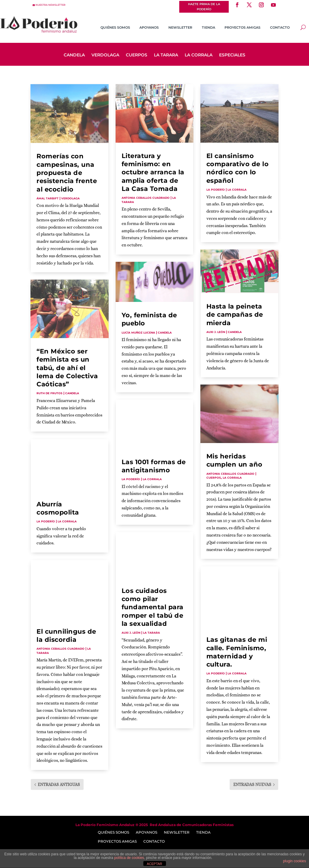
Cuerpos (137, 55)
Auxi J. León (131, 633)
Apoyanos (149, 27)
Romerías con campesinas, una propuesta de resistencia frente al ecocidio (67, 173)
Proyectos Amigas (242, 27)
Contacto (280, 27)
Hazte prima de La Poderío (204, 7)
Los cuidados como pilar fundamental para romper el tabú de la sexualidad (153, 607)
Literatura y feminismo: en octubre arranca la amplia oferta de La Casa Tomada (153, 172)
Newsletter (180, 27)
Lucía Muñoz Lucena (138, 333)
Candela (74, 55)
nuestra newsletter (51, 5)
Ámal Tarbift (48, 198)
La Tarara (166, 55)
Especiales (232, 55)
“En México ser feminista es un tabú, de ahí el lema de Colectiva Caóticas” (67, 368)
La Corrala (199, 55)
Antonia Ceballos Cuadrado (61, 649)
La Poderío (46, 521)
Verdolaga (105, 55)
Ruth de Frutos (49, 393)
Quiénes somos (115, 27)
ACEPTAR (154, 864)
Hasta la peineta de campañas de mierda (235, 315)
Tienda (209, 27)
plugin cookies (295, 861)
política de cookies (129, 858)
